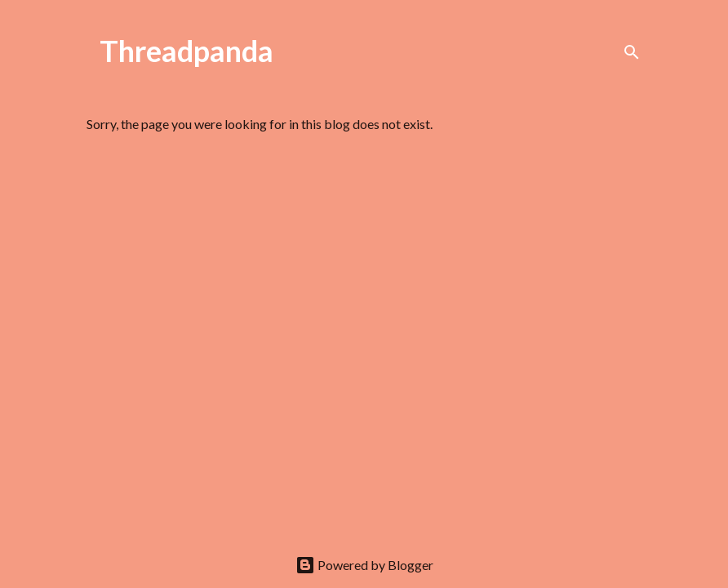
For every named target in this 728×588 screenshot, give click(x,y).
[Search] (632, 52)
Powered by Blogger (364, 565)
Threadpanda (186, 51)
